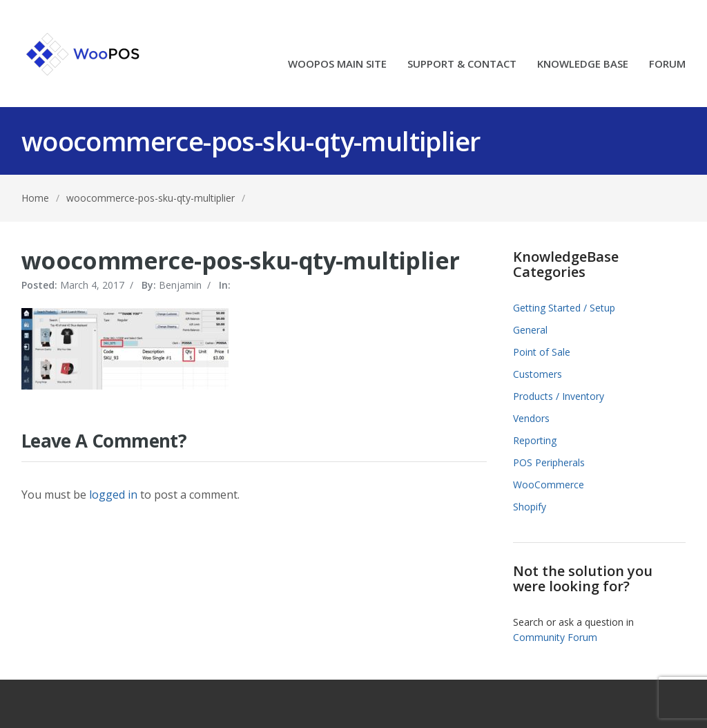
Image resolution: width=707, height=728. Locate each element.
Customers (537, 374)
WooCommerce (549, 485)
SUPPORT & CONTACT (462, 65)
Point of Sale (542, 352)
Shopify (530, 507)
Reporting (535, 440)
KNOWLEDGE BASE (583, 65)
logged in (113, 495)
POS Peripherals (549, 462)
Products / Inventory (559, 396)
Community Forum (555, 637)
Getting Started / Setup (564, 308)
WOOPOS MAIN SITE (337, 65)
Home (35, 198)
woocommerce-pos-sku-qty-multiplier (151, 198)
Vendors (531, 418)
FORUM (667, 65)
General (530, 330)
